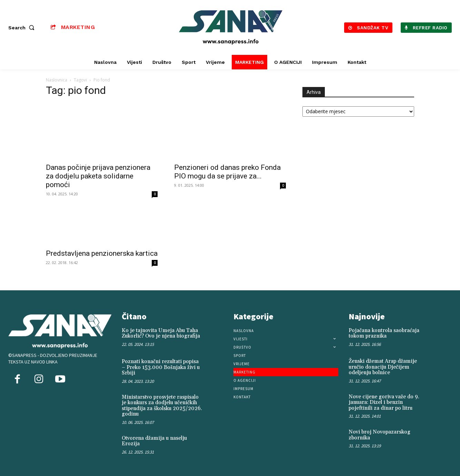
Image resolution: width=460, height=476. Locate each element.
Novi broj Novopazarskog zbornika (379, 435)
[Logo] (231, 27)
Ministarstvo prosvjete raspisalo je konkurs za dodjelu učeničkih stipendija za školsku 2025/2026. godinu (162, 406)
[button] (23, 28)
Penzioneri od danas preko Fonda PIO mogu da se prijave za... (227, 172)
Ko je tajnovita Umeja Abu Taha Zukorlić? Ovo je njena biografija (161, 333)
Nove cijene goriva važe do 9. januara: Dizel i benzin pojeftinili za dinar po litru (384, 402)
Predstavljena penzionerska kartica (102, 253)
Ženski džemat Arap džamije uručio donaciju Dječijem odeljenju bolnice (383, 367)
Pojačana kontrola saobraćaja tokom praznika (384, 333)
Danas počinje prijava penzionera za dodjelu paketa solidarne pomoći (98, 176)
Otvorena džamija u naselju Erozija (154, 441)
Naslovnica (57, 80)
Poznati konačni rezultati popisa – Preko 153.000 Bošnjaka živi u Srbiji (161, 367)
